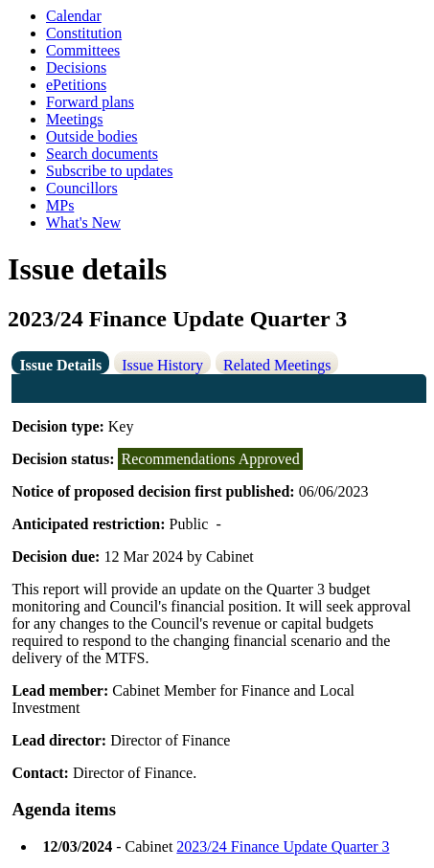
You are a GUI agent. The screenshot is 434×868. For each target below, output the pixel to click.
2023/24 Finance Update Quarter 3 (283, 846)
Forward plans (90, 102)
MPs (60, 205)
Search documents (102, 154)
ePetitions (76, 85)
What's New (83, 223)
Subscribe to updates (109, 171)
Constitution (84, 33)
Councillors (82, 188)
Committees (83, 50)
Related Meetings (277, 365)
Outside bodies (92, 136)
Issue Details (60, 365)
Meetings (75, 119)
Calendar (74, 16)
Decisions (76, 67)
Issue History (162, 365)
